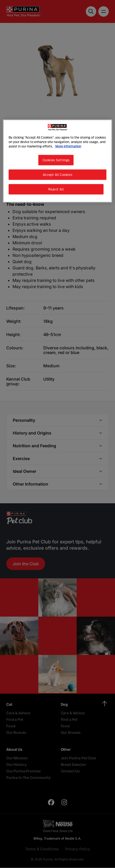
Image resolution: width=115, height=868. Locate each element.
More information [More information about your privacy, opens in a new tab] (68, 146)
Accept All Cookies (57, 174)
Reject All (56, 189)
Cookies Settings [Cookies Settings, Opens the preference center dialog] (56, 160)
